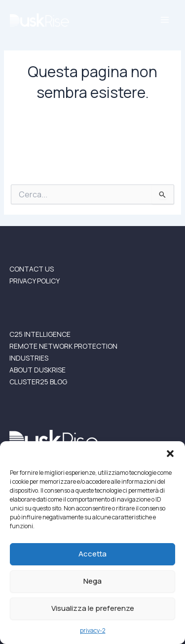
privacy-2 (93, 630)
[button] (170, 454)
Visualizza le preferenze (93, 608)
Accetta (92, 554)
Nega (92, 581)
